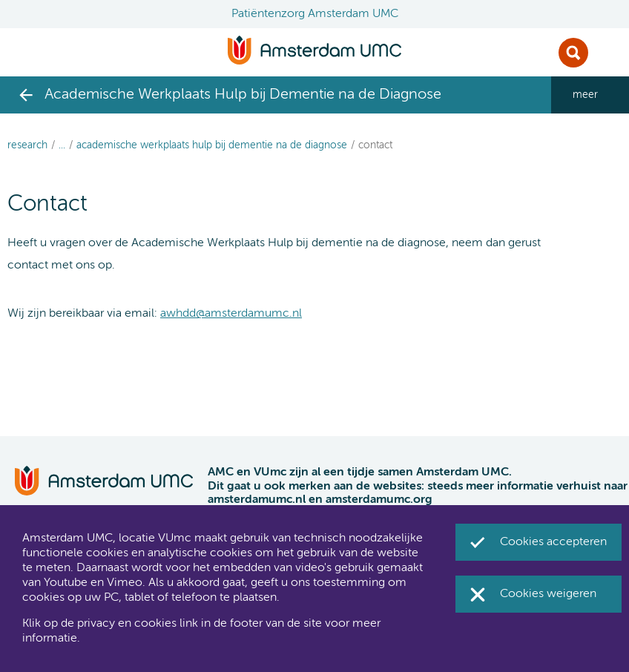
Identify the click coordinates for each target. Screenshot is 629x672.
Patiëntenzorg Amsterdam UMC (315, 14)
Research (27, 145)
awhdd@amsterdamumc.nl (231, 314)
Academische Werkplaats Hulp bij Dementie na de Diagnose (212, 145)
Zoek (573, 53)
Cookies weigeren (548, 594)
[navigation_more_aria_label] (590, 95)
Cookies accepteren (553, 542)
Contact (375, 145)
